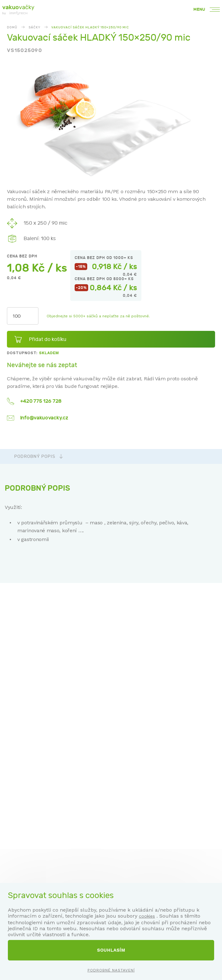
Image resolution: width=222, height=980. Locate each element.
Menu (207, 9)
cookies (147, 916)
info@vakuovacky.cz (44, 418)
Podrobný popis (38, 456)
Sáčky (34, 27)
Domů (12, 27)
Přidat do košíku (48, 339)
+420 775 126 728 (41, 401)
